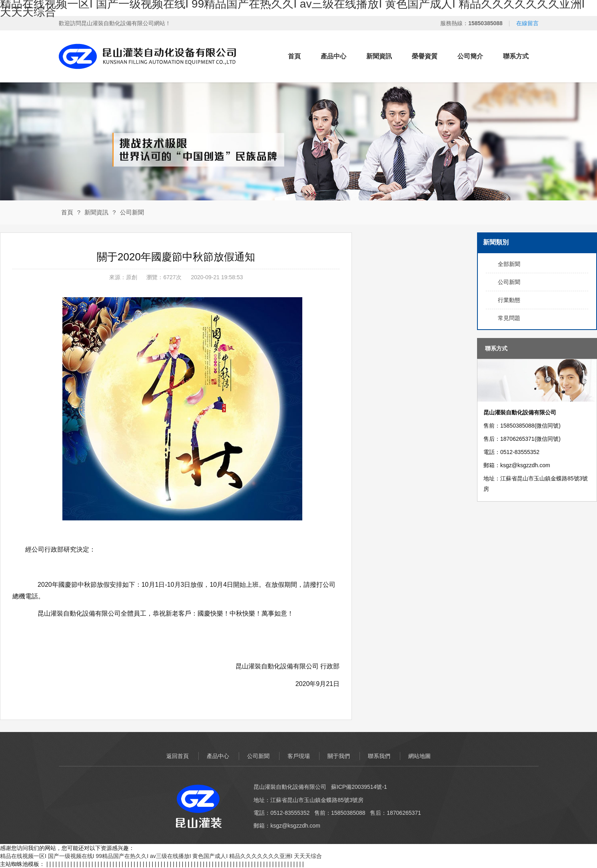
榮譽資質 (425, 56)
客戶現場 (299, 756)
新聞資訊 (379, 56)
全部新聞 (509, 264)
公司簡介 (470, 56)
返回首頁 (178, 756)
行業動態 (509, 300)
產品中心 (333, 56)
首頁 (294, 56)
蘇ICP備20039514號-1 (359, 787)
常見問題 (509, 318)
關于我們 (339, 756)
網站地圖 (419, 756)
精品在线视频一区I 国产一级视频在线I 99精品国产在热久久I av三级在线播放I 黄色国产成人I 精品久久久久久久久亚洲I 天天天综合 (161, 856)
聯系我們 (379, 756)
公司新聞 (132, 212)
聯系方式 (516, 56)
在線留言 (527, 23)
